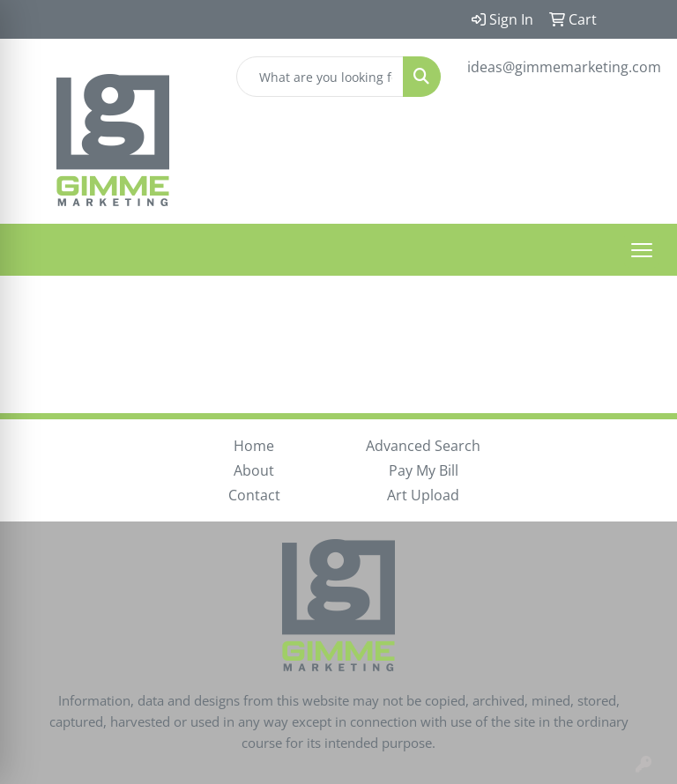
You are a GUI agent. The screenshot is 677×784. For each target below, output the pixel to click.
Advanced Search (423, 446)
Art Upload (423, 495)
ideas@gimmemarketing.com (564, 67)
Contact (254, 495)
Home (254, 446)
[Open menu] (642, 250)
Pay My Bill (424, 470)
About (254, 470)
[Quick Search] (320, 77)
